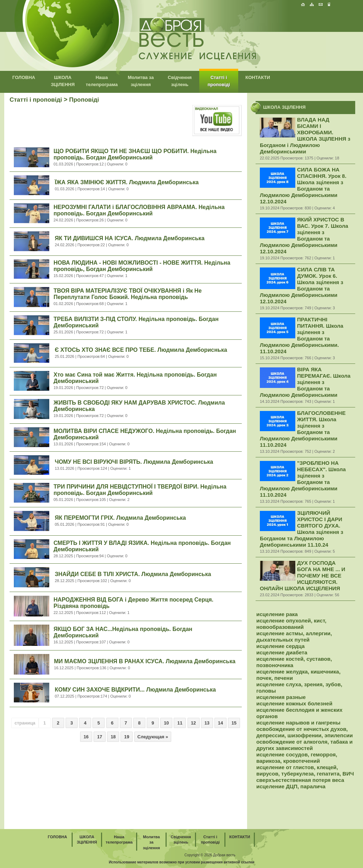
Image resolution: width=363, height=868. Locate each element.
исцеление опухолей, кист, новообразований (291, 624)
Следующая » (153, 737)
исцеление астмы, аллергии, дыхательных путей (294, 636)
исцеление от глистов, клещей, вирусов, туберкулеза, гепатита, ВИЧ (305, 770)
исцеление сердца (280, 646)
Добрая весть (224, 855)
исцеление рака (277, 614)
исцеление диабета (282, 652)
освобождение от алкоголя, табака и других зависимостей (305, 745)
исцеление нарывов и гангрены (298, 723)
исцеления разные (281, 697)
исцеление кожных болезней (294, 703)
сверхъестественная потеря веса (300, 780)
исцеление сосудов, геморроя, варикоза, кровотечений (297, 758)
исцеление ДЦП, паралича (291, 786)
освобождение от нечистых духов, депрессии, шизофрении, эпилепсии (305, 732)
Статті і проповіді (36, 100)
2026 (208, 855)
